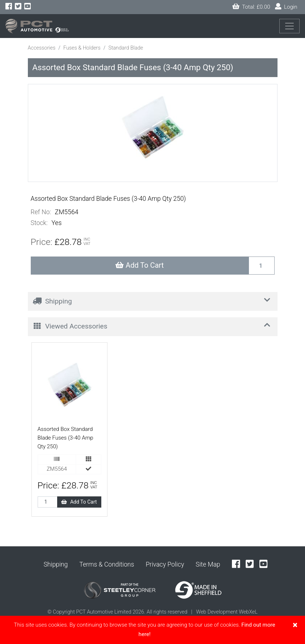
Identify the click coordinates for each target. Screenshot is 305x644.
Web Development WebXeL (227, 612)
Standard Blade (126, 48)
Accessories (42, 48)
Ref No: (41, 212)
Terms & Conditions (107, 564)
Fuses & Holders (82, 48)
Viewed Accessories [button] (153, 325)
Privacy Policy (165, 564)
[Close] (295, 625)
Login (286, 7)
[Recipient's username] (262, 266)
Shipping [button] (153, 300)
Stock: (39, 223)
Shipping (56, 564)
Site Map (208, 564)
